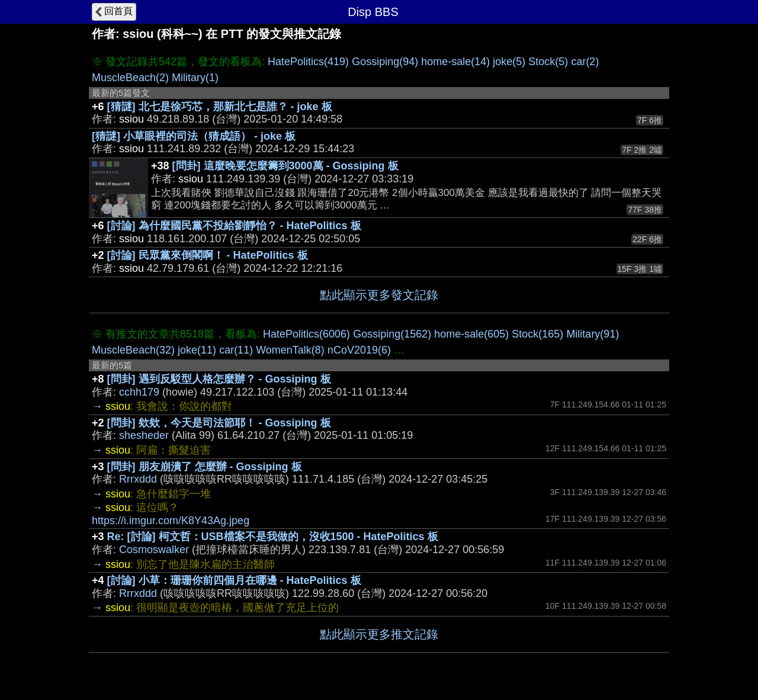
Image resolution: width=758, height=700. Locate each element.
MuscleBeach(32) (133, 350)
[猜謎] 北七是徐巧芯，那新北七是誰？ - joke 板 (220, 107)
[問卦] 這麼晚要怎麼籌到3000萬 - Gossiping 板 (285, 166)
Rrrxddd (138, 479)
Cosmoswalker (154, 550)
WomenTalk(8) (290, 350)
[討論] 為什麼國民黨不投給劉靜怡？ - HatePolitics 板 (234, 226)
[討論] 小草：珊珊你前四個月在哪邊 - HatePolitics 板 (234, 580)
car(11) (236, 350)
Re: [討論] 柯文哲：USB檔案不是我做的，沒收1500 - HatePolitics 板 (273, 537)
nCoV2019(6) (359, 350)
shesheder (144, 435)
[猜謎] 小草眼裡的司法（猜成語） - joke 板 (194, 136)
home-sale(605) (471, 334)
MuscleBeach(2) (130, 78)
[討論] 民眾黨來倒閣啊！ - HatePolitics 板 (208, 255)
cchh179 (139, 392)
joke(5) (509, 62)
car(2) (585, 62)
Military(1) (195, 78)
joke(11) (197, 350)
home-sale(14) (455, 62)
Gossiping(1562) (392, 334)
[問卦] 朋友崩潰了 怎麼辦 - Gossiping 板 (205, 467)
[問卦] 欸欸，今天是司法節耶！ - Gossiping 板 (219, 423)
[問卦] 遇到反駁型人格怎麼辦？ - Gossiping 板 (219, 379)
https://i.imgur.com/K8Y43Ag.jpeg (171, 521)
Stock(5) (548, 62)
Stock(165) (537, 334)
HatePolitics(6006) (306, 334)
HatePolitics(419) (308, 62)
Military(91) (592, 334)
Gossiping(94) (385, 62)
